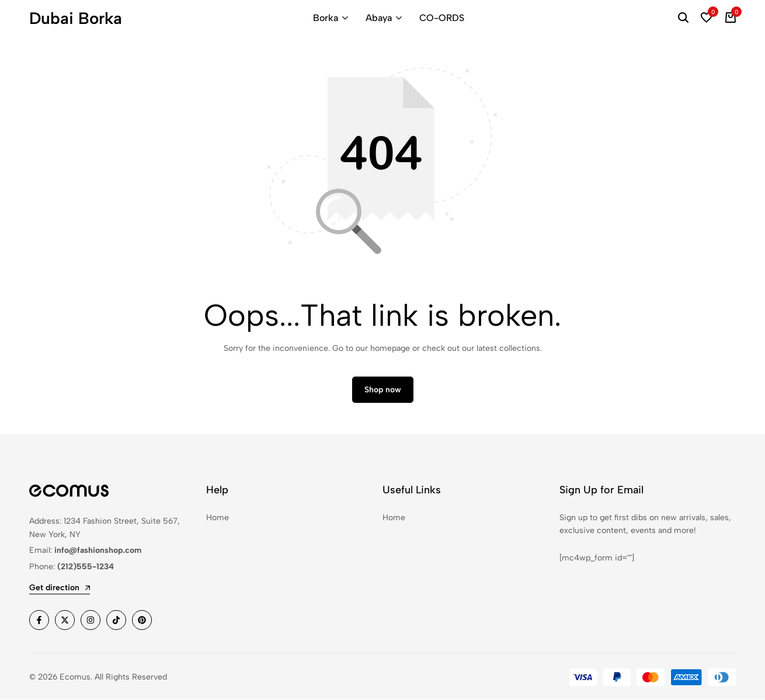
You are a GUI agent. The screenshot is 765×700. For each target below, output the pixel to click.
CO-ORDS (442, 18)
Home (218, 518)
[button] (707, 18)
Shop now (383, 390)
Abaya (379, 18)
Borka (326, 18)
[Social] (39, 621)
